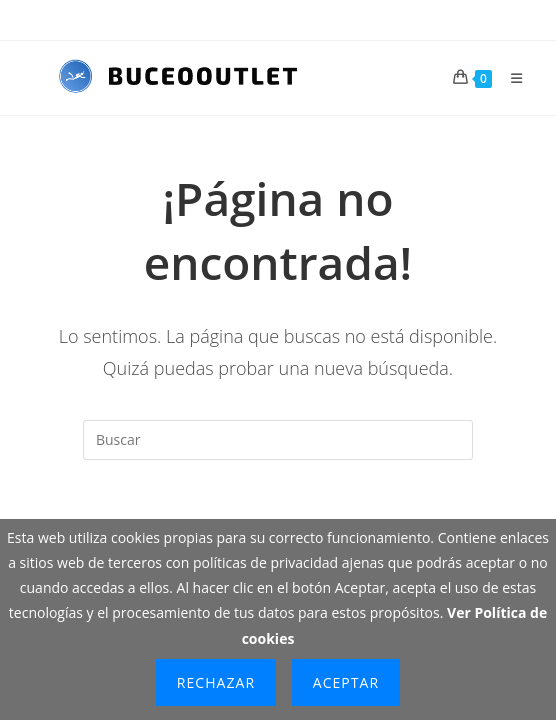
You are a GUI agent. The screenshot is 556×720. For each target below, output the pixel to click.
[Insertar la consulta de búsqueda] (278, 440)
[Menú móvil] (509, 78)
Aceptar (346, 682)
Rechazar (216, 682)
